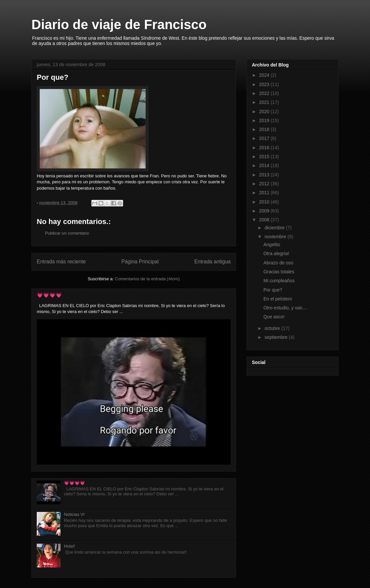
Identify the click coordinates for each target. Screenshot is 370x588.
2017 (265, 138)
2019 (265, 120)
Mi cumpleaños (279, 281)
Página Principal (140, 262)
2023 (265, 84)
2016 (265, 148)
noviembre (276, 237)
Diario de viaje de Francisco (119, 24)
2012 (265, 184)
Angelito (272, 245)
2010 (265, 202)
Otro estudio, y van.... (285, 308)
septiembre (277, 337)
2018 (265, 129)
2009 (265, 211)
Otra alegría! (276, 253)
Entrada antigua (212, 262)
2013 (265, 175)
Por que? (273, 290)
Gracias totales (279, 272)
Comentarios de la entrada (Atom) (147, 279)
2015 (265, 157)
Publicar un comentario (67, 233)
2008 (265, 220)
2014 (265, 165)
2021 (265, 102)
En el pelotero (278, 299)
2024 (265, 75)
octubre (273, 328)
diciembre (275, 228)
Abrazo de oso (278, 263)
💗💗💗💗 (49, 295)
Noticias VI (74, 514)
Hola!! (69, 546)
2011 (265, 193)
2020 (265, 112)
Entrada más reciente (61, 262)
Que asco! (274, 317)
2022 (265, 93)
